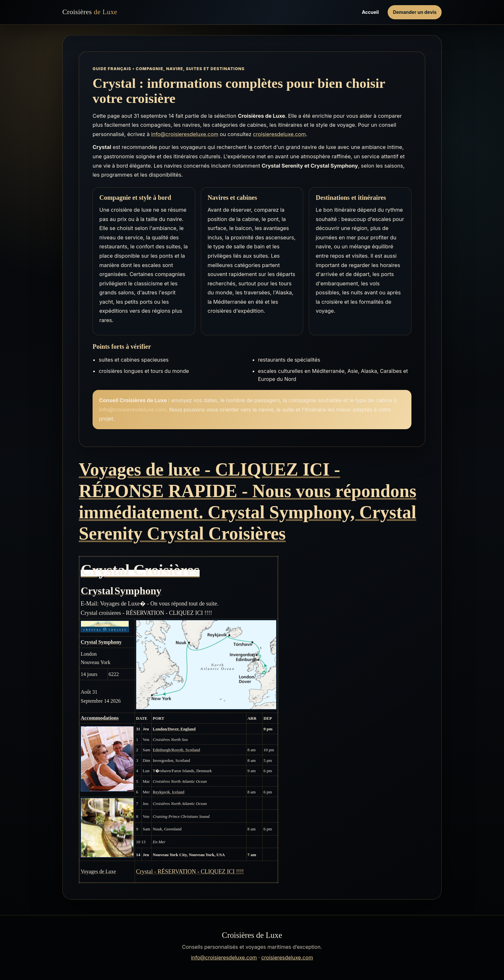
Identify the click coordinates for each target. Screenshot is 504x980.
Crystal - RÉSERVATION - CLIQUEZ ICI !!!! (190, 872)
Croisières (90, 12)
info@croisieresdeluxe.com (185, 134)
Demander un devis (415, 12)
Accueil (370, 12)
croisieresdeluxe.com (279, 134)
